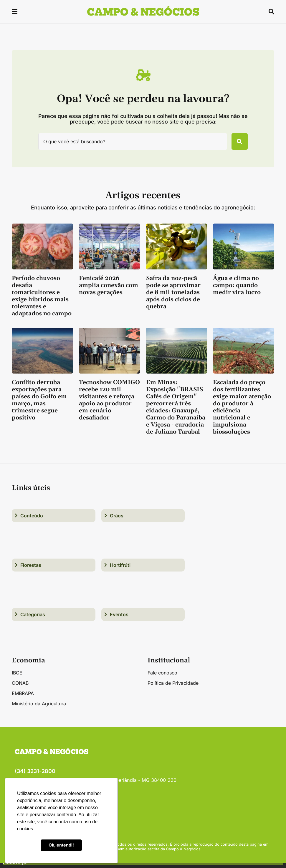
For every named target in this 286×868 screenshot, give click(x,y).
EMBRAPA (23, 698)
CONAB (20, 688)
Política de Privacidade (173, 688)
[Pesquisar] (236, 144)
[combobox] (129, 144)
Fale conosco (162, 677)
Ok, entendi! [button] (61, 845)
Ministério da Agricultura (39, 708)
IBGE (17, 677)
